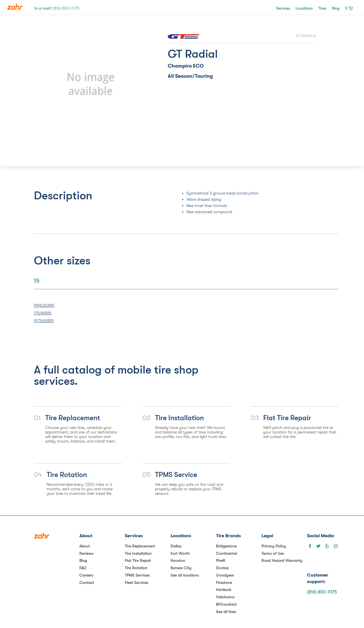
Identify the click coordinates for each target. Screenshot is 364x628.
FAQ (83, 568)
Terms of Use (273, 553)
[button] (55, 84)
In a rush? (57, 8)
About (85, 546)
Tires (322, 8)
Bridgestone (226, 546)
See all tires (226, 612)
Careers (86, 575)
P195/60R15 (44, 305)
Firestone (224, 582)
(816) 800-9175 (322, 592)
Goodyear (225, 575)
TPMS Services (137, 575)
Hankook (224, 590)
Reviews (86, 553)
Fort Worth (180, 553)
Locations (304, 8)
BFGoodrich (226, 604)
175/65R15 (43, 313)
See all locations (185, 575)
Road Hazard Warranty (282, 560)
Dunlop (222, 568)
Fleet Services (137, 582)
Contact (87, 582)
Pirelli (221, 560)
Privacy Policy (274, 546)
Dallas (176, 546)
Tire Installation (138, 553)
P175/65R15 (44, 321)
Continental (226, 553)
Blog (336, 8)
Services (283, 8)
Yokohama (225, 597)
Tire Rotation (136, 568)
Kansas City (181, 568)
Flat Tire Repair (138, 560)
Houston (178, 560)
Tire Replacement (140, 546)
